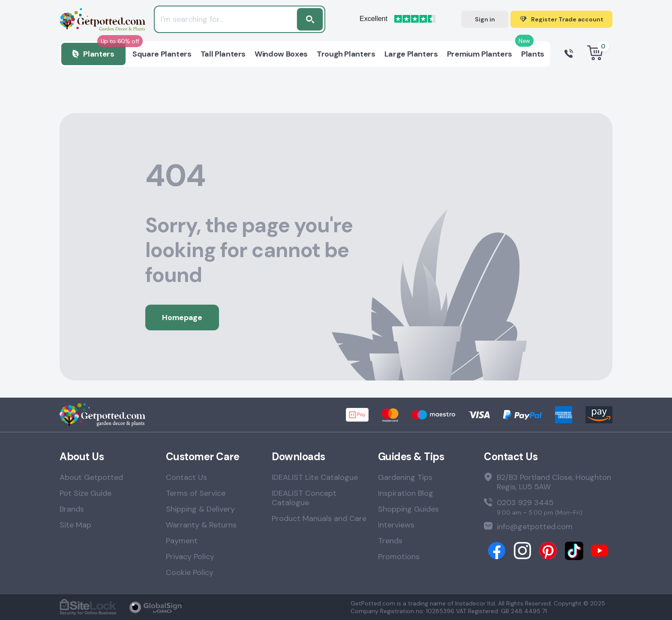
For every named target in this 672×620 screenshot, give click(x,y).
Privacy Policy (190, 557)
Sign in (485, 19)
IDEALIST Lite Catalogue (315, 477)
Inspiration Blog (406, 493)
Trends (390, 541)
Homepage (182, 317)
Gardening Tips (405, 477)
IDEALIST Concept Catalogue (304, 498)
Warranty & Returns (201, 525)
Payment (182, 541)
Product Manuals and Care (319, 518)
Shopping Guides (408, 509)
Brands (72, 509)
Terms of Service (196, 493)
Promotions (399, 557)
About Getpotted (91, 477)
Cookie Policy (190, 572)
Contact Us (186, 477)
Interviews (396, 525)
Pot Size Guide (85, 493)
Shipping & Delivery (200, 509)
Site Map (75, 525)
